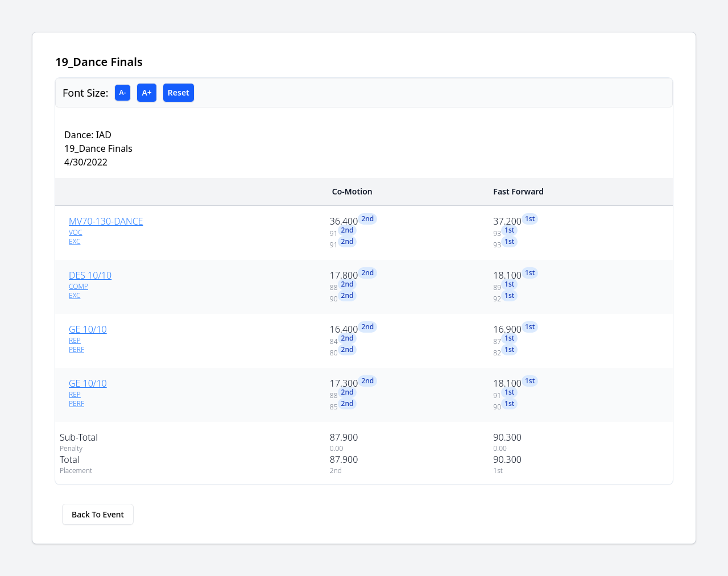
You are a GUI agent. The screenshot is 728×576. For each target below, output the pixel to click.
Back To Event (98, 514)
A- (123, 92)
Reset (179, 92)
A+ (146, 92)
